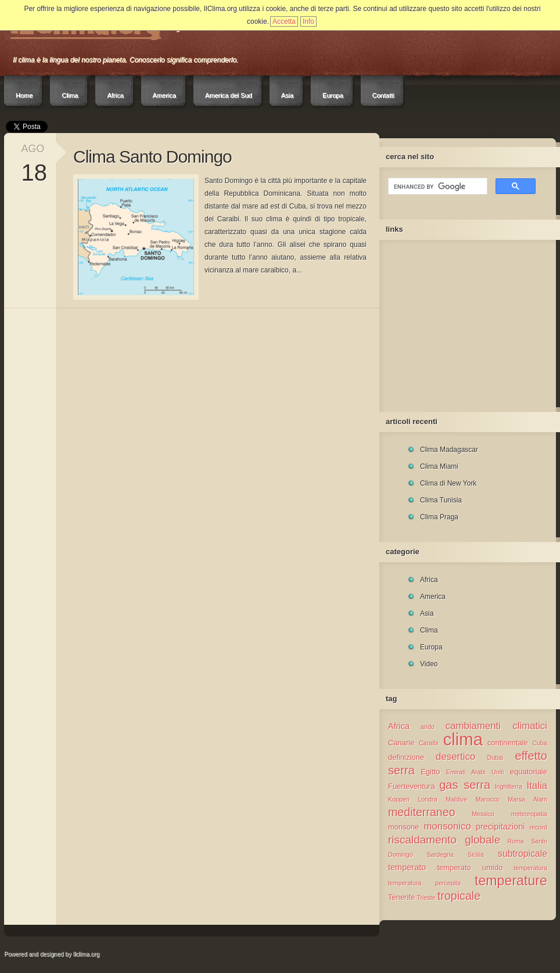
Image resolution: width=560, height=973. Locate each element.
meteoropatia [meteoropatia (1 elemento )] (529, 814)
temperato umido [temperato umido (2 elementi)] (470, 868)
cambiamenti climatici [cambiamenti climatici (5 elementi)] (496, 726)
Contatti (383, 95)
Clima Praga (439, 517)
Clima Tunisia (441, 500)
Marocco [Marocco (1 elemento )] (488, 799)
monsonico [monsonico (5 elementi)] (448, 826)
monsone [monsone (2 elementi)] (403, 827)
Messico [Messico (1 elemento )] (483, 814)
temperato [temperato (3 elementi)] (407, 867)
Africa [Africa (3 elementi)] (399, 726)
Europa (333, 95)
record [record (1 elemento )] (539, 827)
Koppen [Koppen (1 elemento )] (399, 799)
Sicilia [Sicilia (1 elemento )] (476, 854)
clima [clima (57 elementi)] (463, 739)
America (164, 95)
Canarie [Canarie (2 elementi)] (401, 743)
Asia (287, 95)
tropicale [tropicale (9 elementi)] (459, 896)
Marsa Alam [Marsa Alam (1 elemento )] (527, 799)
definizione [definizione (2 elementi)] (406, 757)
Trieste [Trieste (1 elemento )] (426, 897)
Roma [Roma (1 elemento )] (516, 841)
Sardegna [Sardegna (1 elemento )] (440, 854)
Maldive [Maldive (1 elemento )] (456, 799)
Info (308, 21)
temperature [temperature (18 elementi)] (511, 881)
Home (24, 95)
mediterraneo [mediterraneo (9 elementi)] (422, 812)
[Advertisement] (461, 323)
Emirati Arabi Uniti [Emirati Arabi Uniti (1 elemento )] (475, 772)
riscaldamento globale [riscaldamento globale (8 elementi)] (444, 840)
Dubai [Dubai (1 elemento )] (495, 757)
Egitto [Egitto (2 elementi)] (430, 772)
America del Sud (229, 95)
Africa (115, 95)
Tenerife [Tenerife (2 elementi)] (401, 897)
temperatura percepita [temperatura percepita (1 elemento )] (424, 883)
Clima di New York (448, 483)
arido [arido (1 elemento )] (428, 727)
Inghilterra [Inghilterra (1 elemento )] (509, 787)
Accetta (284, 21)
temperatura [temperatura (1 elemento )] (531, 868)
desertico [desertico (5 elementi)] (455, 757)
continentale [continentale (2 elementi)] (508, 743)
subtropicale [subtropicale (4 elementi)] (523, 854)
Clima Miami (439, 466)
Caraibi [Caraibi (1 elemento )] (429, 743)
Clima (70, 95)
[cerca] (437, 186)
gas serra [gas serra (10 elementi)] (465, 785)
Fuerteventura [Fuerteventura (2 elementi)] (412, 786)
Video (429, 664)
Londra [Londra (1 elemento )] (427, 799)
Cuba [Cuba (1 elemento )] (540, 743)
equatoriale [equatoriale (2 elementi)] (529, 772)
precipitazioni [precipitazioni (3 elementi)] (500, 827)
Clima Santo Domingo (152, 157)
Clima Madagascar (449, 450)
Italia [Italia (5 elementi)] (537, 786)
